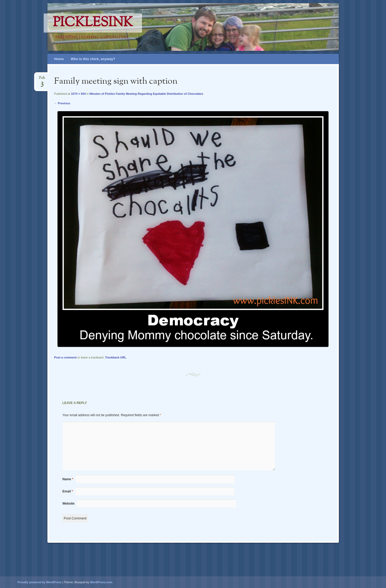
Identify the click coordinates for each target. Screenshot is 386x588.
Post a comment (65, 357)
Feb (42, 80)
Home (59, 59)
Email (68, 491)
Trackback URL (116, 357)
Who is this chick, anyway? (93, 59)
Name (68, 479)
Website (69, 504)
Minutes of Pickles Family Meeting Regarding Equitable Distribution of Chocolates (146, 94)
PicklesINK (93, 23)
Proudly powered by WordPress (39, 582)
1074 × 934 (78, 94)
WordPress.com (101, 582)
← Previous (62, 103)
